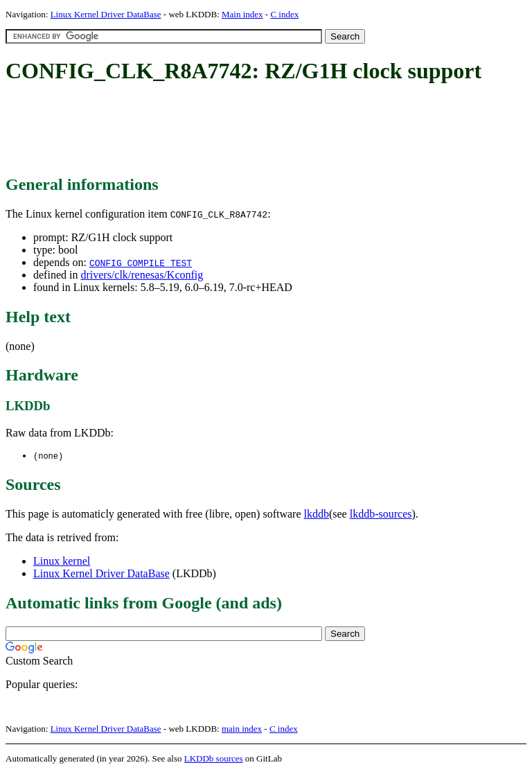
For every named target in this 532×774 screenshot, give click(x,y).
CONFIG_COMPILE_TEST (141, 263)
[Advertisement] (258, 130)
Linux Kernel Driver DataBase (106, 14)
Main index (242, 14)
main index (242, 729)
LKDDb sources (214, 759)
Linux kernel (62, 562)
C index (284, 14)
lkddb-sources (381, 514)
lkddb (317, 514)
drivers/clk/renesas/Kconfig (142, 275)
